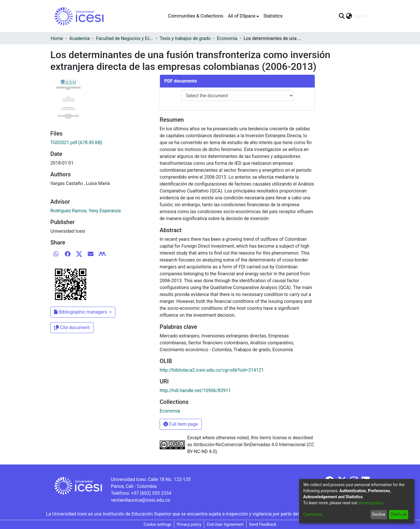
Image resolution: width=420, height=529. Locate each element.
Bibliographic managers (81, 312)
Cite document (72, 327)
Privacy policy (189, 524)
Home (57, 38)
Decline (379, 514)
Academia (79, 38)
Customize (313, 514)
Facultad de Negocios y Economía (125, 38)
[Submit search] (342, 16)
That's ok (398, 514)
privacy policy (370, 503)
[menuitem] (243, 16)
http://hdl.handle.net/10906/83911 (195, 390)
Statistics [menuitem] (273, 16)
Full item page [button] (181, 424)
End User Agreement (225, 524)
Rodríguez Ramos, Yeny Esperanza (86, 211)
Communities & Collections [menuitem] (196, 16)
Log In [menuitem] (359, 16)
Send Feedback (263, 524)
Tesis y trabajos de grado (185, 38)
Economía (227, 38)
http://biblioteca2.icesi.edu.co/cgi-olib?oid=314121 (212, 370)
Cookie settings (157, 524)
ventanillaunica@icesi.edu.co (140, 500)
